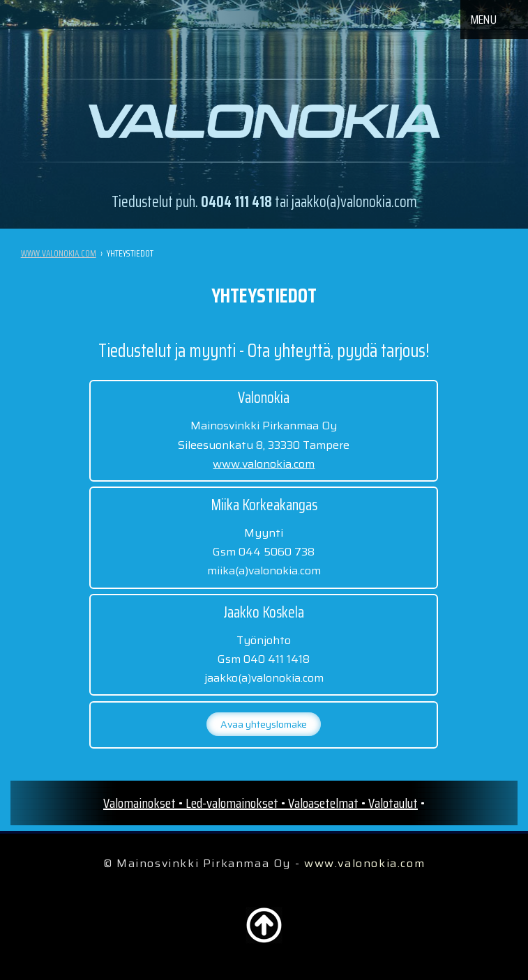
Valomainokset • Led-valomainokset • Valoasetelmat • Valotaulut (261, 803)
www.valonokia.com (59, 253)
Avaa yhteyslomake (264, 724)
